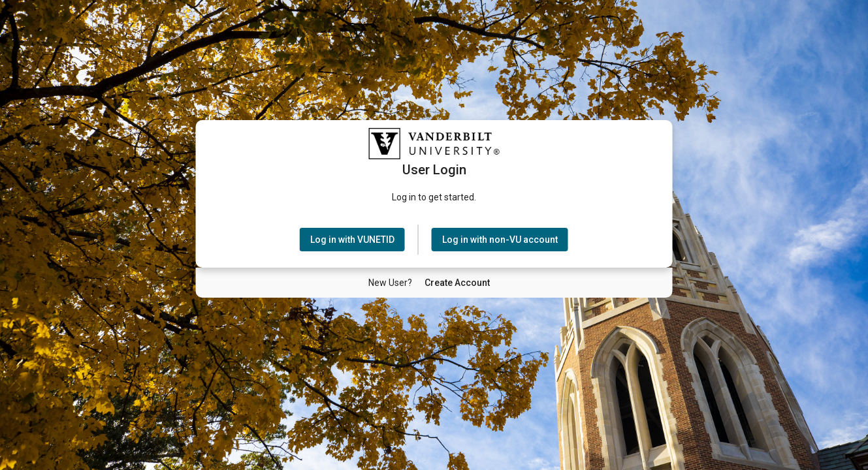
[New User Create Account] (457, 283)
